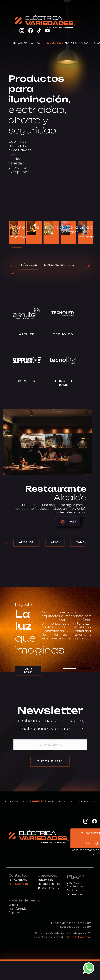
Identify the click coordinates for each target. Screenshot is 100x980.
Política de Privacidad (78, 956)
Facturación (74, 913)
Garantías (73, 902)
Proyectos (74, 43)
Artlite (24, 351)
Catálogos (87, 820)
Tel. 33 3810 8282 (20, 899)
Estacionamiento (48, 907)
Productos (53, 43)
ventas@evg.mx (19, 903)
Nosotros (33, 43)
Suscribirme (50, 781)
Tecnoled (55, 351)
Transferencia (17, 928)
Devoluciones (75, 905)
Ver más (28, 690)
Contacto (71, 820)
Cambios (72, 909)
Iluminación (45, 899)
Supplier (24, 399)
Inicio (18, 43)
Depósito (14, 931)
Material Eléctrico (49, 903)
